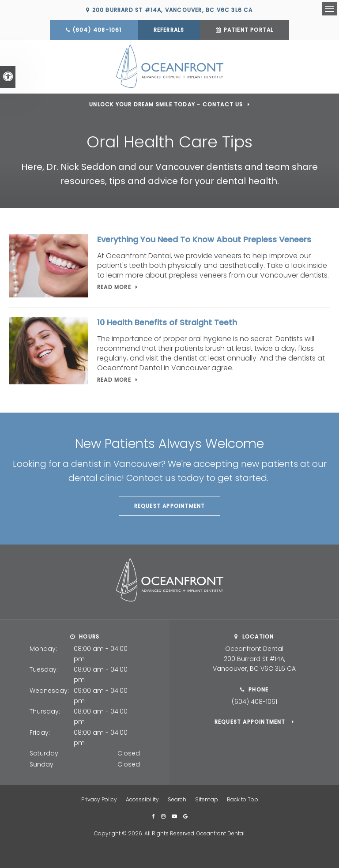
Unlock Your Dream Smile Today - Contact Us (166, 103)
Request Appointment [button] (170, 505)
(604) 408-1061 (97, 30)
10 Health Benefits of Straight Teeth (167, 322)
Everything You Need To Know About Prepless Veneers (204, 239)
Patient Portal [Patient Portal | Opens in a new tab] (249, 30)
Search (177, 798)
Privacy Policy (99, 798)
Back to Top (243, 798)
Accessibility (142, 798)
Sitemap (207, 798)
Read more (114, 286)
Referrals (169, 30)
